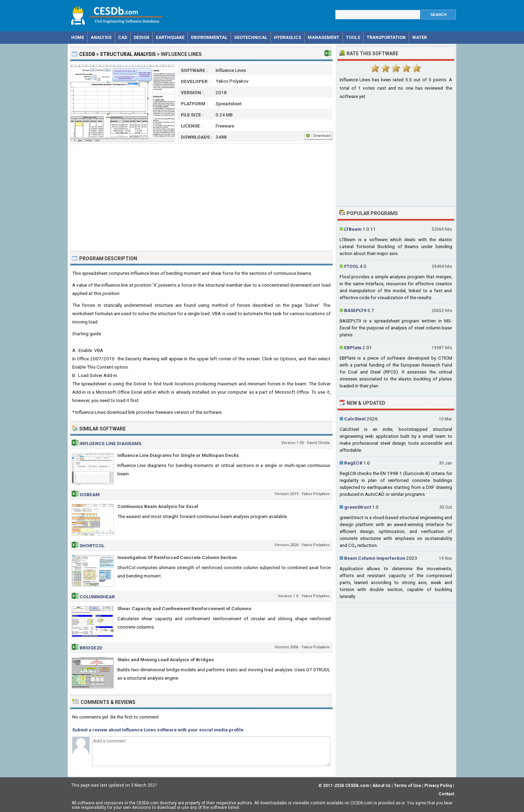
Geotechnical (251, 37)
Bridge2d (91, 648)
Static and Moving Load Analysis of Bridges (166, 659)
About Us (381, 786)
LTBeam (353, 229)
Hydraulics (288, 37)
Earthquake (170, 37)
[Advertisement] (201, 197)
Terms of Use (407, 786)
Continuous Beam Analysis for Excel (158, 506)
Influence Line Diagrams (110, 443)
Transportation (386, 37)
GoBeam (90, 494)
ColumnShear (97, 597)
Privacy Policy (438, 786)
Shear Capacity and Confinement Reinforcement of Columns (184, 608)
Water (419, 37)
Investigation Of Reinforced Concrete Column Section (177, 557)
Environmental (209, 37)
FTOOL (351, 266)
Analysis (101, 37)
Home (78, 37)
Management (323, 37)
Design (142, 37)
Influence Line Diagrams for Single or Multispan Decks (178, 455)
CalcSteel (355, 419)
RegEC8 (353, 463)
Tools (353, 37)
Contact (446, 794)
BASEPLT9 (355, 310)
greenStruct (357, 507)
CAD (123, 37)
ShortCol (92, 546)
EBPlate (353, 347)
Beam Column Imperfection (375, 558)
